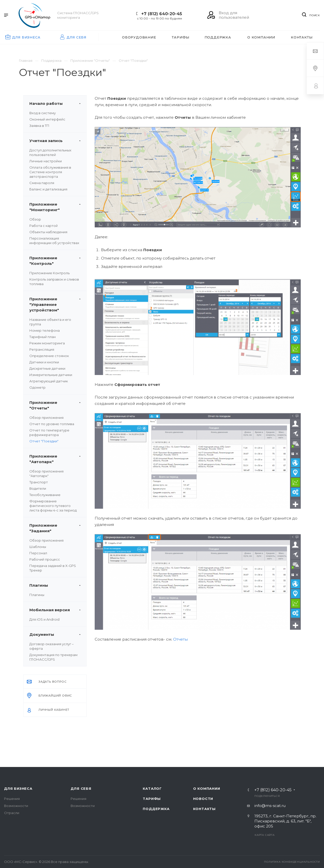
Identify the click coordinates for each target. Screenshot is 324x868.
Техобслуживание (45, 495)
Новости (203, 799)
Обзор (35, 219)
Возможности (16, 806)
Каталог (152, 788)
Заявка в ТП (39, 126)
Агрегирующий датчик (49, 381)
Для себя (81, 788)
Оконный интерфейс (47, 119)
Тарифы (152, 799)
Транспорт (39, 482)
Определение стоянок (49, 356)
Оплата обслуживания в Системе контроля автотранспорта (50, 172)
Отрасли (12, 813)
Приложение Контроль (49, 273)
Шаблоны (38, 547)
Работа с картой (44, 226)
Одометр (37, 387)
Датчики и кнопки (44, 362)
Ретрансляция (42, 349)
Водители (38, 488)
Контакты (204, 809)
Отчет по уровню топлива (52, 424)
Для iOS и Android (44, 619)
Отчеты (180, 639)
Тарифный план (43, 337)
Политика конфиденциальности (292, 862)
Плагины (37, 595)
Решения (12, 799)
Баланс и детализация (48, 189)
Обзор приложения (46, 418)
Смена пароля (42, 183)
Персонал (38, 553)
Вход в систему (43, 113)
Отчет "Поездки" (44, 441)
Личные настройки (46, 161)
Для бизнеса (18, 788)
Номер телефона (45, 330)
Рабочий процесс (45, 559)
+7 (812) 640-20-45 (162, 14)
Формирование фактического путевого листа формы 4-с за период (53, 506)
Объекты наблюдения (48, 232)
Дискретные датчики (47, 368)
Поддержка (156, 809)
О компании (207, 788)
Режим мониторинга (47, 343)
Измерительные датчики (51, 375)
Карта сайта (265, 835)
